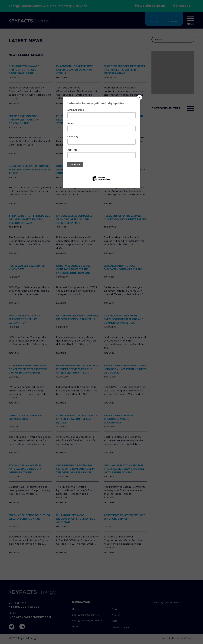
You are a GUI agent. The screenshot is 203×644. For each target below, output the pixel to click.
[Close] (140, 97)
